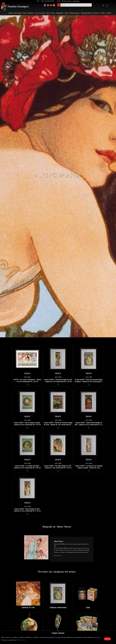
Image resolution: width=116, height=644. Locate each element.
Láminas (30, 13)
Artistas (11, 13)
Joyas (48, 13)
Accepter (107, 639)
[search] (76, 5)
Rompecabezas (75, 13)
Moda (66, 13)
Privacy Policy (22, 640)
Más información (58, 556)
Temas (24, 13)
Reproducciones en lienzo (90, 13)
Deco (53, 13)
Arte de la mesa (40, 13)
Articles (109, 13)
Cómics (103, 13)
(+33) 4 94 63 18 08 (47, 1)
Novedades (18, 13)
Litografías (60, 13)
